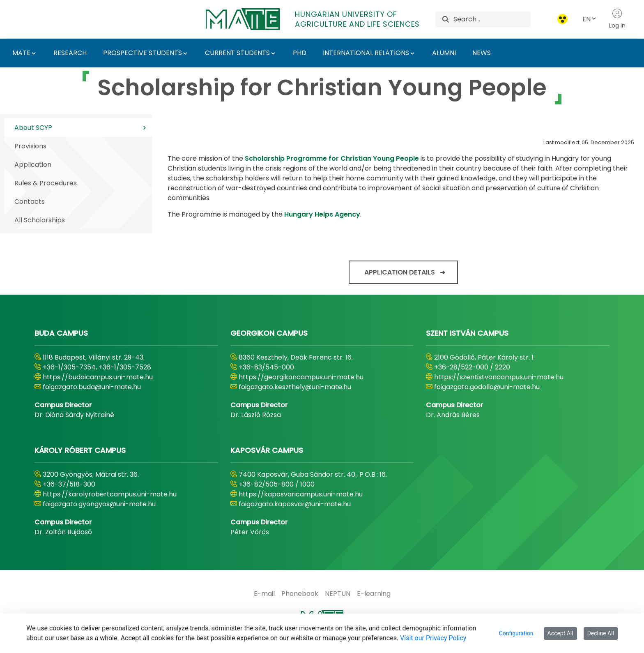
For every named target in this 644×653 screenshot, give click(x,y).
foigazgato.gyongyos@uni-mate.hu (99, 504)
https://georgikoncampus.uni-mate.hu (301, 377)
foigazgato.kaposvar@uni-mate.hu (295, 504)
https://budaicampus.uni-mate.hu (98, 377)
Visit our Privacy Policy (433, 638)
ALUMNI (444, 53)
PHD (300, 53)
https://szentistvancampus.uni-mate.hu (499, 377)
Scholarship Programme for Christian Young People (332, 158)
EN (590, 19)
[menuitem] (264, 594)
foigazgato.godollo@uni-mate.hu (487, 387)
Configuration (516, 633)
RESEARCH (70, 53)
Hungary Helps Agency (322, 214)
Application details (400, 272)
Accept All (560, 633)
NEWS (482, 53)
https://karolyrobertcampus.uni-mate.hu (110, 494)
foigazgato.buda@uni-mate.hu (92, 387)
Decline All (601, 633)
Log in (617, 19)
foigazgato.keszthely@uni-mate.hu (295, 387)
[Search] (492, 19)
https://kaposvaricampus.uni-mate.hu (301, 494)
